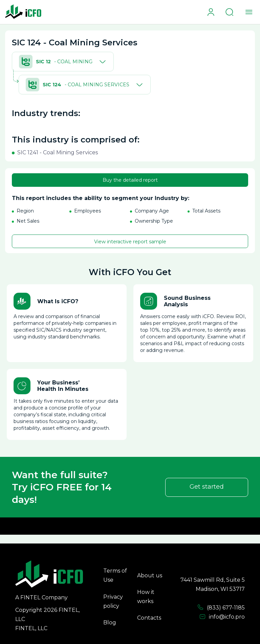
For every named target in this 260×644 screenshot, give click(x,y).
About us (150, 575)
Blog (110, 623)
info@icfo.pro (222, 617)
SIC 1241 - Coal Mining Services (58, 152)
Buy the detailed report (130, 180)
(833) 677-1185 (221, 607)
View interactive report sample (130, 242)
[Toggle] (101, 62)
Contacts (149, 618)
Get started (207, 487)
